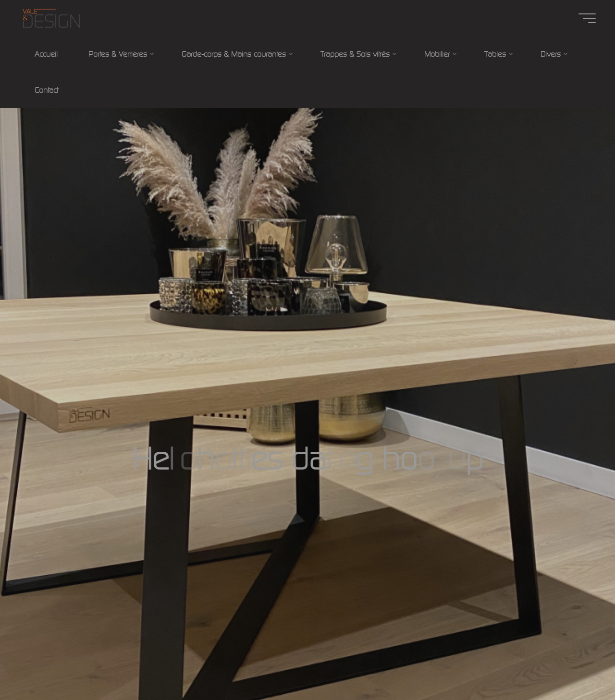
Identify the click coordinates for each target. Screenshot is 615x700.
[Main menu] (587, 18)
